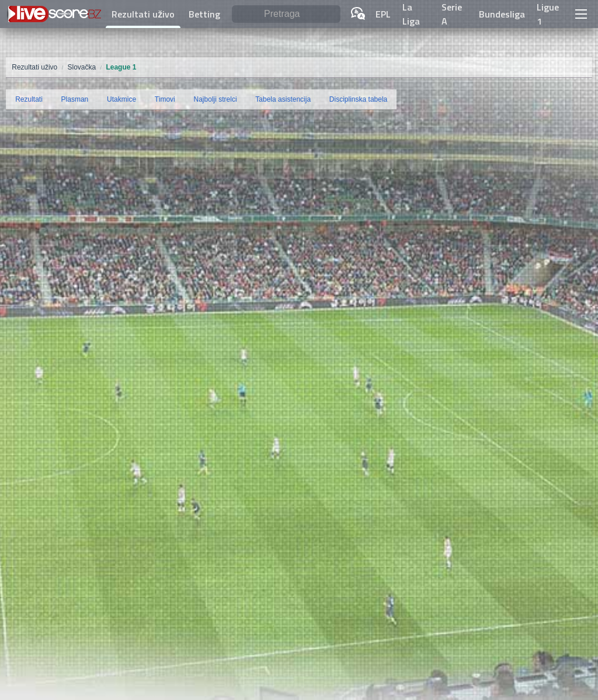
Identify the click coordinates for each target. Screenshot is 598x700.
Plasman (75, 99)
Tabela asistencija (283, 99)
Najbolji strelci (215, 99)
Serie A (452, 14)
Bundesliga (502, 14)
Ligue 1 (548, 14)
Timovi (165, 99)
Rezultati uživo (143, 14)
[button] (580, 14)
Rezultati (29, 99)
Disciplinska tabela (358, 99)
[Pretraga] (286, 14)
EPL (383, 14)
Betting (204, 14)
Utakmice (121, 99)
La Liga (411, 14)
